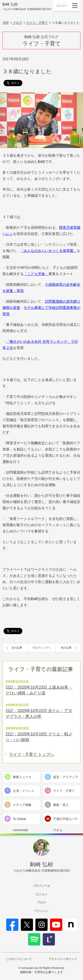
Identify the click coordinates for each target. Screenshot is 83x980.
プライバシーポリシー (63, 959)
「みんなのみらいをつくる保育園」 (48, 251)
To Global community (20, 821)
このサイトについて (19, 959)
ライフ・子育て (64, 791)
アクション (41, 911)
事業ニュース (22, 777)
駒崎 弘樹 (27, 7)
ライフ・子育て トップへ (32, 755)
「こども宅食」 (36, 274)
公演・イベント (24, 791)
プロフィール (42, 886)
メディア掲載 (22, 805)
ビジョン (42, 894)
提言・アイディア (66, 777)
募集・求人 (61, 805)
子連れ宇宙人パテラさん (66, 821)
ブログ (41, 902)
